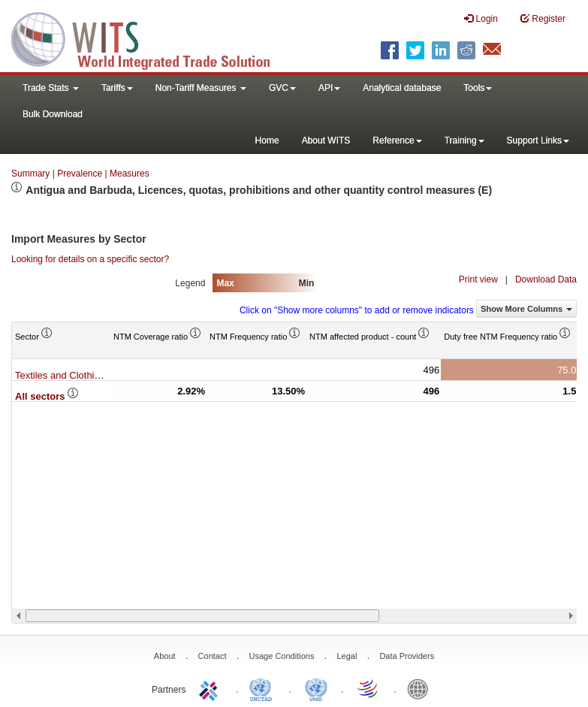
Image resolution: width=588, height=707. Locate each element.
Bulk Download (53, 114)
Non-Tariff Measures (201, 88)
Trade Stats (51, 88)
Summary (30, 174)
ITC (211, 688)
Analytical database (402, 88)
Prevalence (80, 174)
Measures (130, 174)
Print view (478, 279)
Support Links (538, 140)
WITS (150, 38)
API (329, 88)
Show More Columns (526, 309)
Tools (478, 88)
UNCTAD (264, 688)
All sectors (47, 396)
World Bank (421, 688)
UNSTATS (316, 688)
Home (267, 140)
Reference (397, 140)
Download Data (546, 279)
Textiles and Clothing (68, 375)
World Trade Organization (369, 688)
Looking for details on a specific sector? (90, 259)
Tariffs (117, 88)
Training (464, 140)
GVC (282, 88)
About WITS (326, 140)
